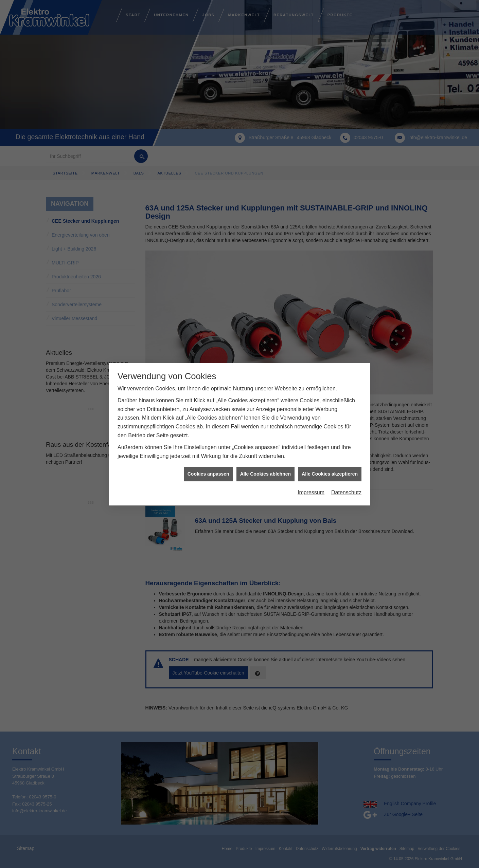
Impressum (311, 492)
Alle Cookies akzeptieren (330, 474)
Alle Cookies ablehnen (265, 474)
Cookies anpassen (208, 474)
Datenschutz (346, 492)
